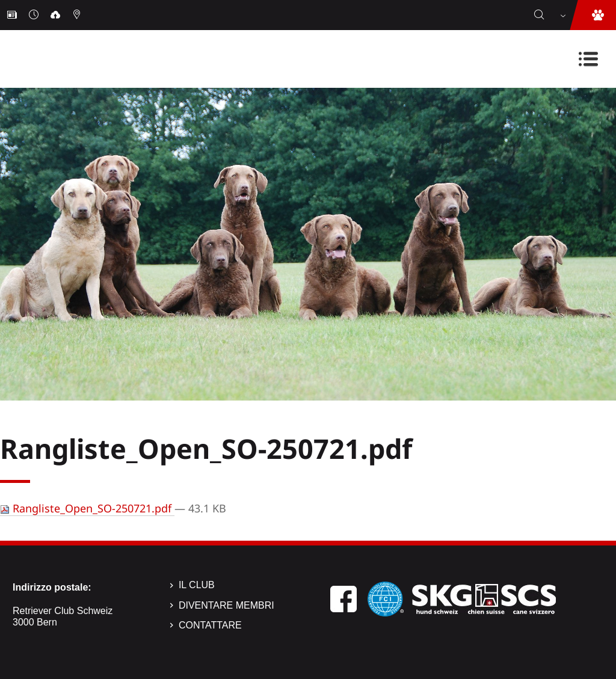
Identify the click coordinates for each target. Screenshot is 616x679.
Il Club (197, 585)
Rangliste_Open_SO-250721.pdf (87, 508)
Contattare (210, 625)
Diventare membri (226, 605)
